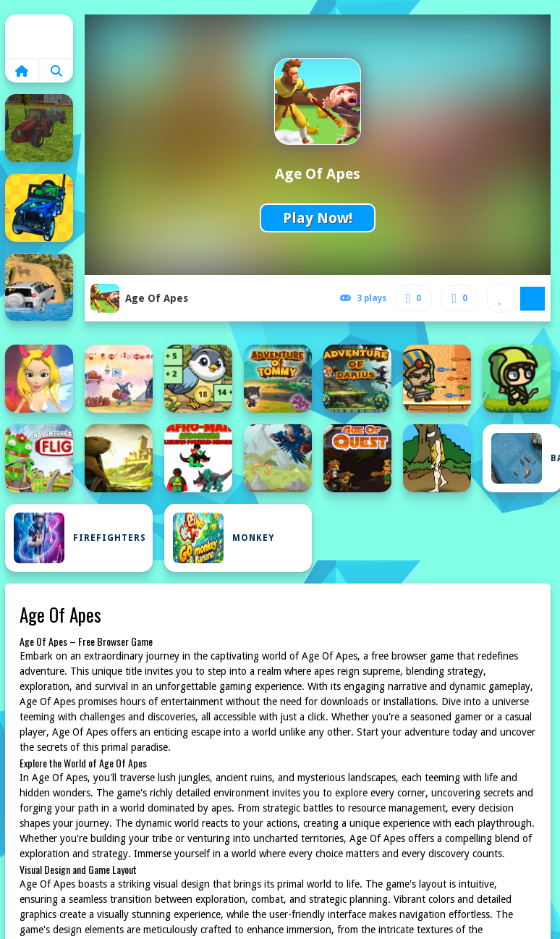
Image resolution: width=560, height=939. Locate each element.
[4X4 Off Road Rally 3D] (39, 208)
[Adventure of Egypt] (437, 379)
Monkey (224, 538)
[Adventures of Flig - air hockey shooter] (39, 458)
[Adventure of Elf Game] (517, 379)
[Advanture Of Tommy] (278, 379)
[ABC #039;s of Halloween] (119, 379)
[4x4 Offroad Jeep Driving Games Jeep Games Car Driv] (39, 287)
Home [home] (39, 36)
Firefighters (80, 538)
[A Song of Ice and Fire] (39, 379)
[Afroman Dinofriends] (198, 458)
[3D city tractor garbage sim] (39, 128)
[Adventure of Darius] (357, 379)
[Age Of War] (437, 458)
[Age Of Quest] (357, 458)
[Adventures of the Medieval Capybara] (119, 458)
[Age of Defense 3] (278, 458)
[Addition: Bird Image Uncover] (198, 379)
